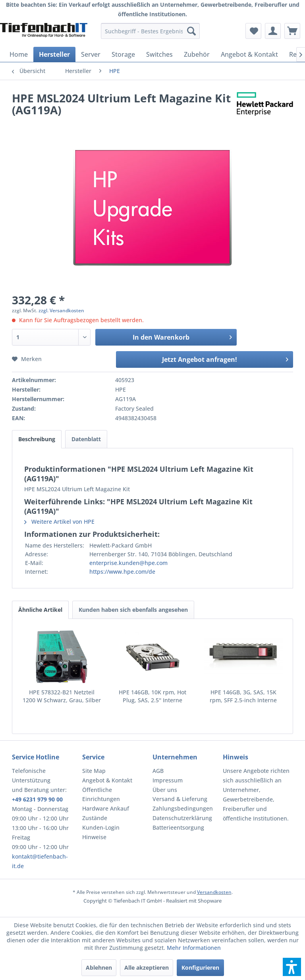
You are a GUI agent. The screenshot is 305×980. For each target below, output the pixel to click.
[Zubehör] (197, 54)
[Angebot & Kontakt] (249, 54)
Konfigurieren (200, 968)
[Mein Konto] (273, 31)
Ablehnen (99, 968)
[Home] (19, 54)
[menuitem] (151, 31)
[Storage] (123, 54)
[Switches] (159, 54)
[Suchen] (191, 31)
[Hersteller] (54, 54)
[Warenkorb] (292, 31)
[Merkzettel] (253, 31)
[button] (292, 967)
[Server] (91, 54)
